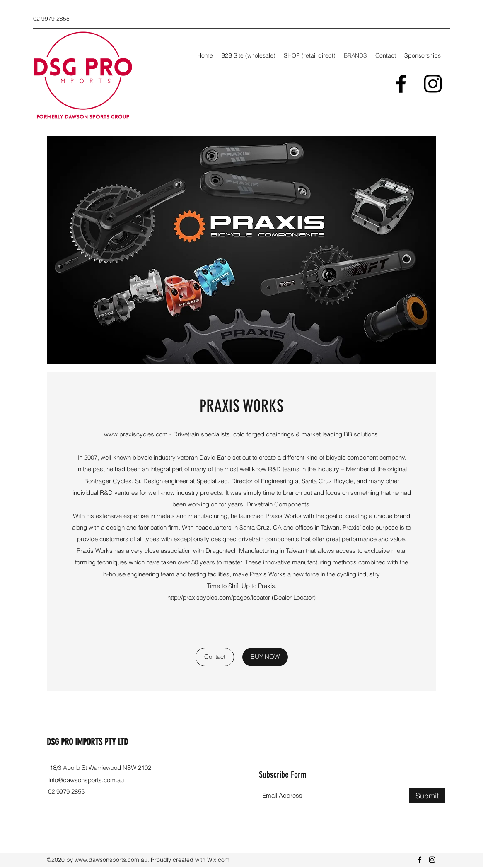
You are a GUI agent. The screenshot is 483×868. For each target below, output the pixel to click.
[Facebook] (401, 84)
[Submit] (427, 796)
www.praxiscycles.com (136, 434)
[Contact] (215, 657)
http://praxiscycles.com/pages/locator (219, 597)
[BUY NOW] (265, 657)
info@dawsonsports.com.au (86, 780)
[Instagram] (433, 84)
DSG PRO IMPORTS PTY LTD (87, 742)
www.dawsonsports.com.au (111, 860)
